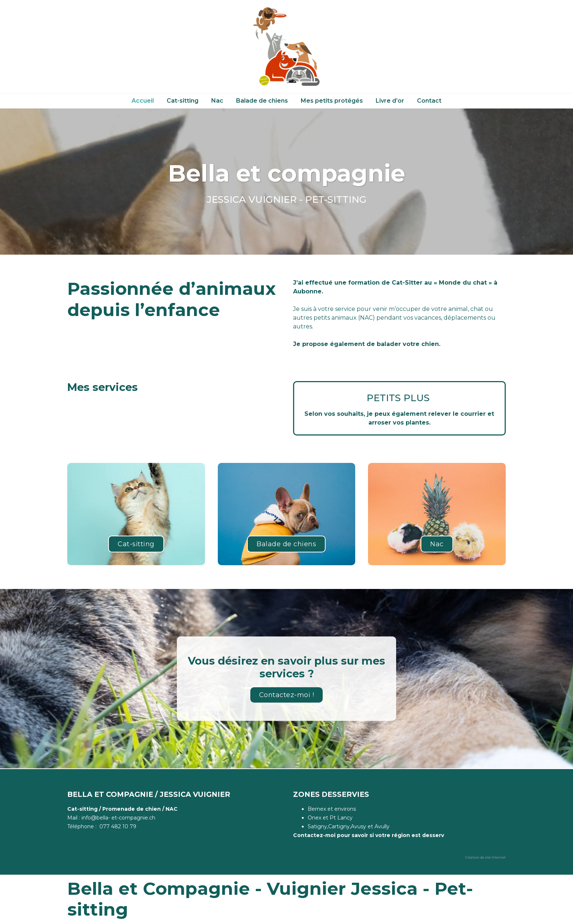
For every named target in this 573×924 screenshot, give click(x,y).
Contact (429, 101)
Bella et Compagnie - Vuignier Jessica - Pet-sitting (270, 899)
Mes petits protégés (332, 101)
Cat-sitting (183, 101)
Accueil (143, 101)
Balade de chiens (262, 101)
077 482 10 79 (118, 826)
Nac (217, 101)
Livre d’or (390, 101)
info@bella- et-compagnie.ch (118, 818)
